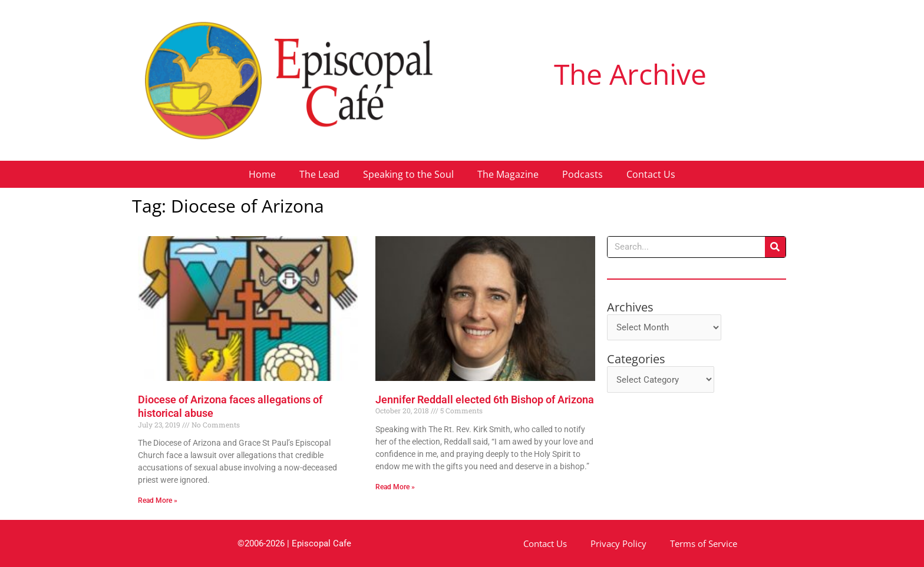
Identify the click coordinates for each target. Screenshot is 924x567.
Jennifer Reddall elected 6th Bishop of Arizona (485, 399)
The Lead (319, 174)
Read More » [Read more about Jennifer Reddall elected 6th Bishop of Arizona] (395, 487)
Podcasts (583, 174)
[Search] (775, 247)
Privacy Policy (618, 543)
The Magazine (508, 174)
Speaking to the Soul (408, 174)
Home (262, 174)
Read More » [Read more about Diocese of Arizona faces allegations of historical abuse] (158, 500)
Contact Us (651, 174)
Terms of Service (704, 543)
